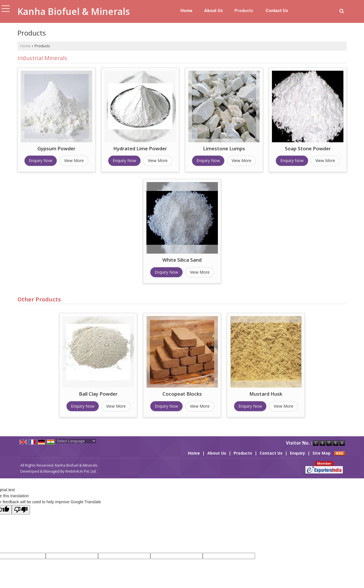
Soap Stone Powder (308, 148)
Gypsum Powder (56, 148)
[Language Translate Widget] (76, 441)
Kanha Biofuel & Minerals (74, 11)
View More (74, 160)
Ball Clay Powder (98, 394)
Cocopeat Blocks (182, 394)
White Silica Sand (182, 260)
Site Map (322, 453)
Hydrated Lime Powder (140, 148)
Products (246, 11)
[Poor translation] (21, 510)
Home (186, 11)
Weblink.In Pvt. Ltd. (81, 471)
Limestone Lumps (224, 148)
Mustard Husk (266, 394)
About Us (213, 11)
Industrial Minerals (42, 58)
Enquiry (298, 453)
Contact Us (277, 11)
